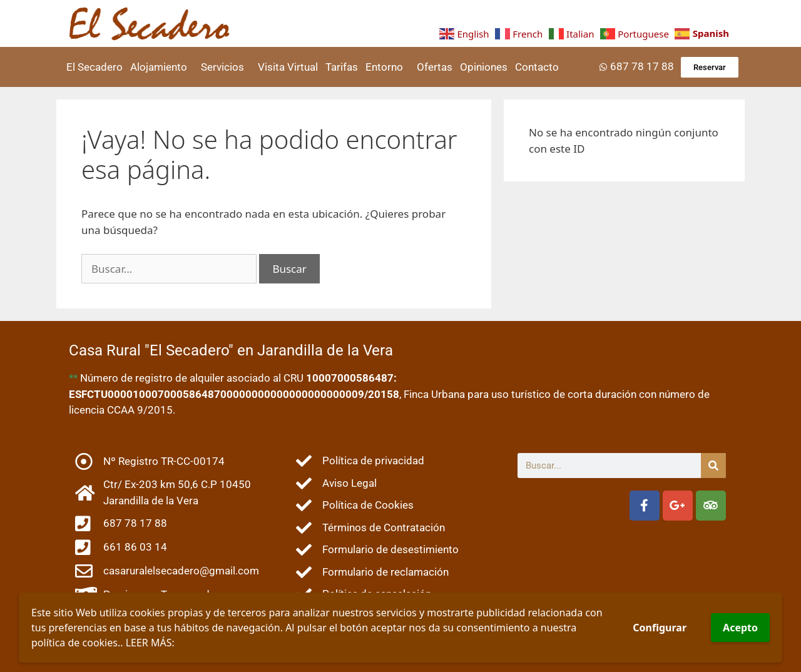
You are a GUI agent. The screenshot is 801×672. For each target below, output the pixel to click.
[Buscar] (713, 466)
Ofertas (435, 67)
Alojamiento (162, 67)
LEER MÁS (149, 643)
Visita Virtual (288, 67)
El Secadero (94, 67)
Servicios (226, 67)
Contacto (537, 67)
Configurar (660, 628)
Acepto (740, 628)
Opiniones (484, 67)
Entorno (387, 67)
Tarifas (342, 67)
